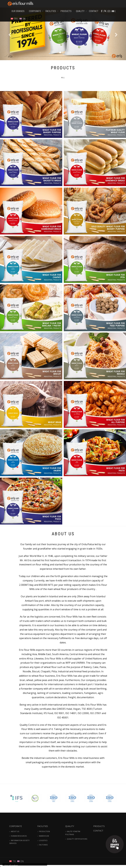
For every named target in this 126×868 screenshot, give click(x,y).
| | (113, 11)
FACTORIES (43, 845)
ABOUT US (15, 831)
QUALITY (80, 11)
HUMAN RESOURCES (19, 836)
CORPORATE (35, 11)
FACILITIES (51, 11)
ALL (63, 78)
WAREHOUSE (44, 836)
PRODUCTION (44, 831)
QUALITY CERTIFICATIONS (77, 839)
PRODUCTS (66, 11)
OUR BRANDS (18, 11)
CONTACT (94, 11)
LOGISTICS (43, 840)
